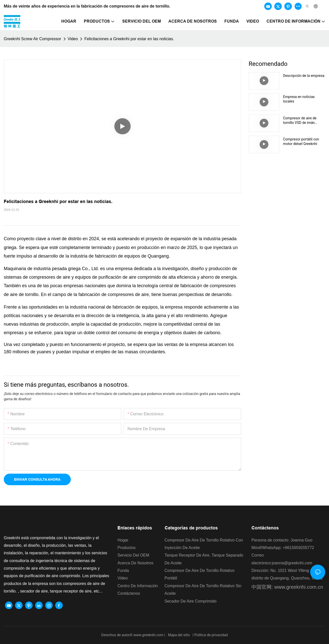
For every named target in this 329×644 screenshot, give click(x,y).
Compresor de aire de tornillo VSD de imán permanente (300, 120)
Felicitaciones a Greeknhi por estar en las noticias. (129, 39)
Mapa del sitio (179, 635)
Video (73, 39)
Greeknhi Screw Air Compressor (32, 39)
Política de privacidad (211, 635)
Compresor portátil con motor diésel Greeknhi (301, 141)
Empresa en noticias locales (299, 99)
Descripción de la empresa (304, 76)
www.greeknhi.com (149, 635)
